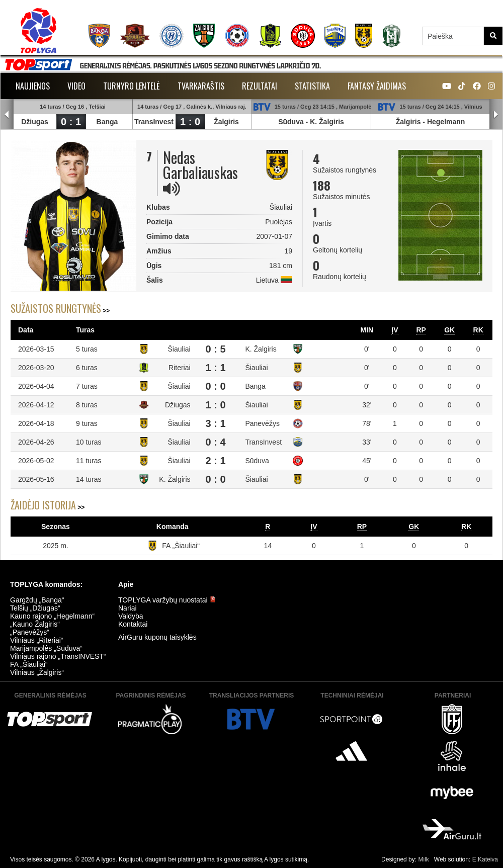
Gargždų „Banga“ (37, 600)
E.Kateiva (485, 859)
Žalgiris (226, 122)
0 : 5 (216, 349)
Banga (107, 122)
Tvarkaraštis (201, 86)
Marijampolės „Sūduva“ (46, 648)
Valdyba (131, 616)
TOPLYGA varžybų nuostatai (167, 600)
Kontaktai (133, 624)
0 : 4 (216, 442)
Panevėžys (262, 423)
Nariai (128, 608)
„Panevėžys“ (30, 632)
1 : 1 (216, 368)
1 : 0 (190, 122)
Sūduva (291, 122)
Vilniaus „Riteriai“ (37, 640)
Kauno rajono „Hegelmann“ (52, 616)
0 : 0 (216, 386)
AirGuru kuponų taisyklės (157, 637)
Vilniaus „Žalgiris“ (37, 672)
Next (496, 115)
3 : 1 (216, 423)
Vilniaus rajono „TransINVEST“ (58, 656)
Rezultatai (260, 86)
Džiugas (35, 122)
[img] (172, 189)
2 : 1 (216, 461)
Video (76, 86)
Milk (423, 859)
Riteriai (180, 368)
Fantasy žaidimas (377, 86)
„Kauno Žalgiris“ (35, 624)
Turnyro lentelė (132, 86)
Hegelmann (446, 122)
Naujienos (33, 86)
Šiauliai (179, 349)
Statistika (312, 86)
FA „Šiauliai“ (181, 546)
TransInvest (154, 122)
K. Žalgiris (327, 122)
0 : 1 (71, 122)
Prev (7, 115)
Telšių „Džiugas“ (35, 608)
